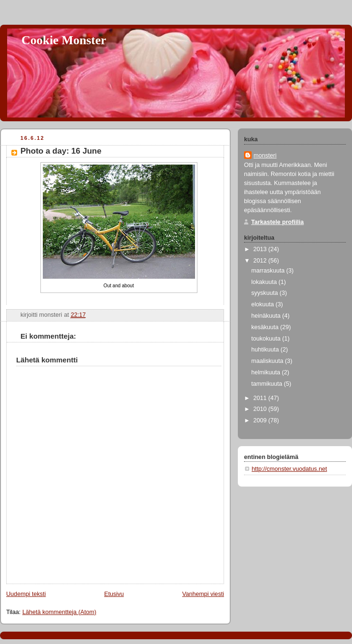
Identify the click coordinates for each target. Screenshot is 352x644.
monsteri (265, 156)
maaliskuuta (268, 361)
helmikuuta (266, 372)
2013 (261, 249)
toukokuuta (267, 339)
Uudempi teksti (26, 594)
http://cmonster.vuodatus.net (289, 469)
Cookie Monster (64, 40)
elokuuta (263, 304)
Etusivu (114, 594)
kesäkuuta (266, 327)
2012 (261, 261)
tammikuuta (268, 384)
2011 (261, 398)
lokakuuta (265, 282)
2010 (261, 409)
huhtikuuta (266, 350)
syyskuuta (265, 293)
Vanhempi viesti (203, 594)
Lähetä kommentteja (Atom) (59, 612)
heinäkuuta (267, 316)
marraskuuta (269, 271)
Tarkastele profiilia (278, 222)
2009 (261, 420)
